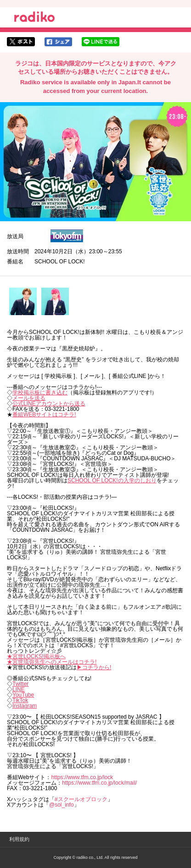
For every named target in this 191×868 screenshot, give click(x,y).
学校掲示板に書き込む (40, 393)
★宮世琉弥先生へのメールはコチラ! (52, 662)
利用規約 (19, 839)
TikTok (20, 700)
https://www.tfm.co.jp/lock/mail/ (99, 783)
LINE (19, 689)
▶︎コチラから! (94, 667)
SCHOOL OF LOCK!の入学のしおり (112, 480)
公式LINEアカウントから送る (49, 404)
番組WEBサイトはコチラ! (44, 415)
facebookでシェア (58, 42)
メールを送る (29, 398)
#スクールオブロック (81, 799)
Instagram (25, 706)
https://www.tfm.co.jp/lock (82, 777)
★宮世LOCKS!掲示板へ (36, 656)
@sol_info (62, 805)
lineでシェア (101, 42)
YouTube (23, 695)
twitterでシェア (21, 42)
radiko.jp (34, 18)
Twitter (20, 684)
